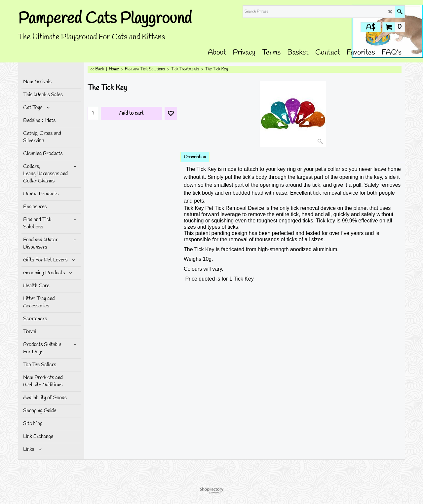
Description (195, 157)
